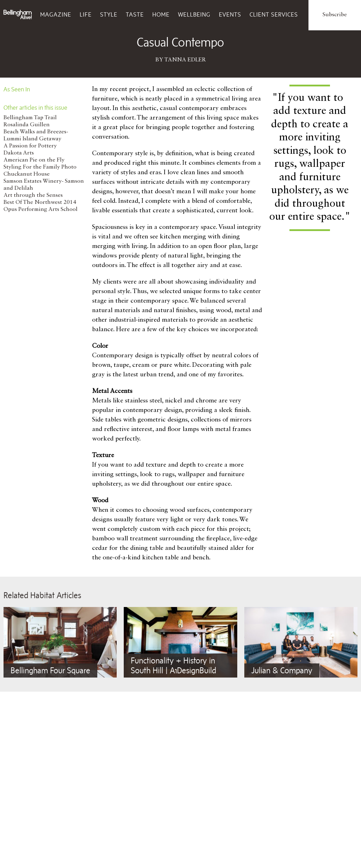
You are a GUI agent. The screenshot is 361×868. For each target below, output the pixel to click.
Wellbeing (194, 14)
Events (230, 14)
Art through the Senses (33, 195)
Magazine (56, 14)
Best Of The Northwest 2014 (40, 202)
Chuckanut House (27, 174)
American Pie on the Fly (34, 160)
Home (161, 14)
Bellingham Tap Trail (30, 118)
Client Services (274, 14)
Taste (135, 14)
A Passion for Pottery (30, 146)
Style (109, 14)
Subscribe (335, 15)
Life (86, 14)
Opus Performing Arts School (41, 210)
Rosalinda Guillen (27, 125)
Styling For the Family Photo (40, 167)
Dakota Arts (19, 153)
